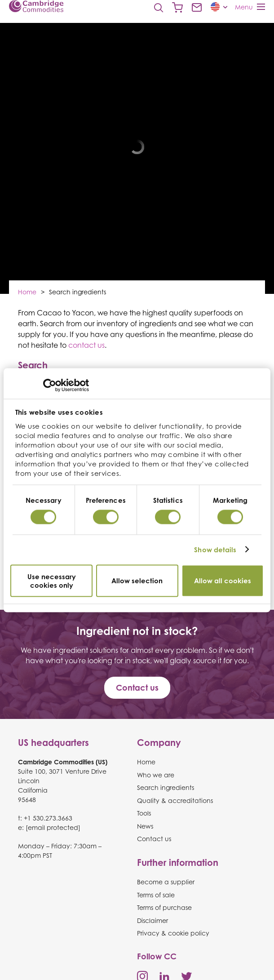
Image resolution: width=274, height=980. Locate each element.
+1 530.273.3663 (48, 818)
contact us (86, 345)
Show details (215, 550)
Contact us (197, 8)
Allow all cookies (223, 581)
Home (27, 292)
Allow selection (137, 581)
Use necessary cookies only (52, 581)
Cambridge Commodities (36, 6)
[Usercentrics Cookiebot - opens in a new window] (50, 385)
